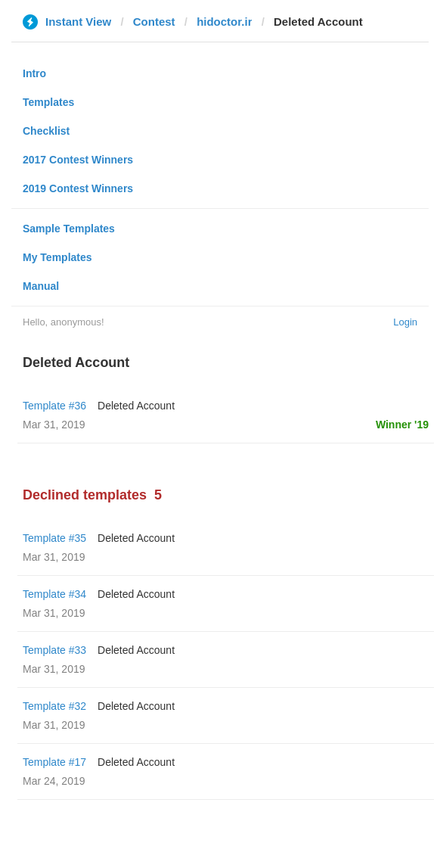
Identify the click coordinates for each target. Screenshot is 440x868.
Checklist (46, 131)
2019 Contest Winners (78, 188)
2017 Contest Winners (78, 160)
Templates (48, 102)
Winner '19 (402, 425)
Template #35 (54, 538)
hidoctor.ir (224, 22)
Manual (41, 286)
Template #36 (54, 406)
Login (405, 322)
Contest (154, 22)
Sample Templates (69, 229)
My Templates (57, 257)
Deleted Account (136, 406)
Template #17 (54, 762)
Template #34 (54, 594)
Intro (34, 73)
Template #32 (54, 706)
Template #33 (54, 650)
